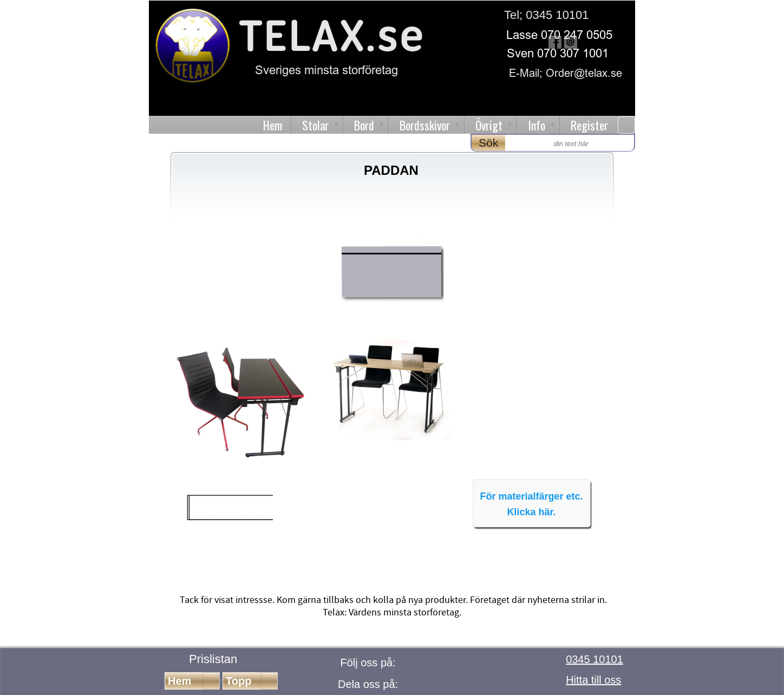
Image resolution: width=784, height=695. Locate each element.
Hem (273, 125)
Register (589, 125)
